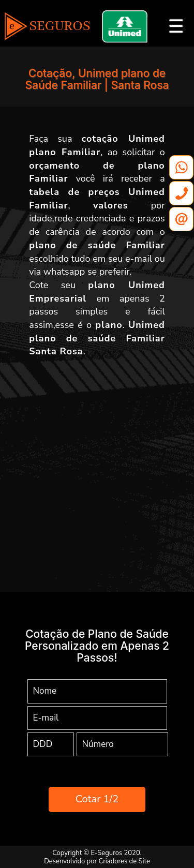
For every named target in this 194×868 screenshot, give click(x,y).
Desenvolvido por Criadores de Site (97, 861)
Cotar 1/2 (97, 799)
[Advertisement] (97, 466)
